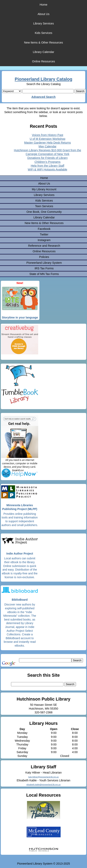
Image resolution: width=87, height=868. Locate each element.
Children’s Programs (47, 162)
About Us (43, 14)
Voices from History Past (47, 135)
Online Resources (43, 61)
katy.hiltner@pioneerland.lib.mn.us (43, 777)
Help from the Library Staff (48, 166)
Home (43, 5)
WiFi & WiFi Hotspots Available (47, 169)
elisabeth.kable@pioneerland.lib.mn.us (43, 784)
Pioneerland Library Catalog (44, 79)
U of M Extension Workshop (47, 139)
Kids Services (43, 33)
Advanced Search (43, 97)
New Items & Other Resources (43, 43)
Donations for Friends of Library (48, 158)
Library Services (43, 23)
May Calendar (48, 146)
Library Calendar (43, 52)
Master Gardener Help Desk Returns (48, 143)
